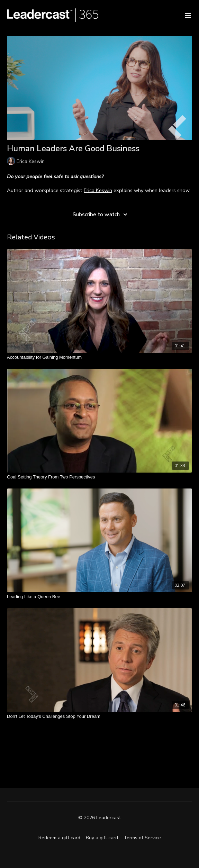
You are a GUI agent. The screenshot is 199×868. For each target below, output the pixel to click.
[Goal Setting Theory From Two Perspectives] (99, 477)
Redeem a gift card (59, 838)
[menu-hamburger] (188, 15)
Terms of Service (142, 838)
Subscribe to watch (101, 214)
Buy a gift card (102, 838)
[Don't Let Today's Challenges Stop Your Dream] (99, 716)
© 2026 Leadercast (99, 818)
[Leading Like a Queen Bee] (99, 597)
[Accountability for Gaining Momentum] (99, 357)
